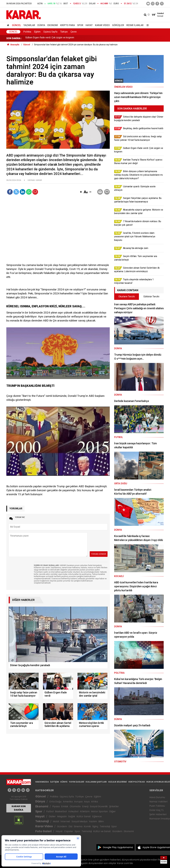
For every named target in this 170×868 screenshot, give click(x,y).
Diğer (112, 811)
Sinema (78, 826)
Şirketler (114, 806)
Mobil (56, 821)
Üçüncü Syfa (67, 797)
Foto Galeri (43, 831)
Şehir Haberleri (158, 814)
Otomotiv (75, 806)
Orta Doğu (55, 802)
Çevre (74, 32)
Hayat (89, 25)
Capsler (69, 831)
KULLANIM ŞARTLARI (96, 782)
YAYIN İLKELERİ (77, 782)
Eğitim (37, 32)
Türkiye (64, 32)
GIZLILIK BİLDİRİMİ (117, 782)
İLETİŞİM (55, 782)
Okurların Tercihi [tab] (127, 297)
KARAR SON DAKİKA (19, 808)
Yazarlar (29, 25)
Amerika (68, 802)
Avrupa (78, 802)
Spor (80, 25)
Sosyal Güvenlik (99, 806)
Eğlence (97, 816)
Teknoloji (42, 821)
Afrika (94, 802)
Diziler (52, 816)
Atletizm (85, 811)
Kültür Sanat (84, 816)
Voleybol (73, 811)
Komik (87, 826)
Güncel (16, 25)
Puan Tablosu (157, 806)
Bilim (101, 821)
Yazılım (93, 821)
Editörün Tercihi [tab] (151, 297)
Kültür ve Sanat (102, 831)
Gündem (62, 826)
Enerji (85, 806)
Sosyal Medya (79, 821)
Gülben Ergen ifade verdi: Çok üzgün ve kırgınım (50, 38)
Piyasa (56, 806)
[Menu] (147, 25)
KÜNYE (64, 782)
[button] (81, 192)
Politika (27, 32)
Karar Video (102, 25)
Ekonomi (53, 25)
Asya (87, 802)
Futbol (50, 811)
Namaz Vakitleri (158, 802)
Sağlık (72, 816)
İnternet (65, 821)
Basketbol (61, 811)
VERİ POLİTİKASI (136, 782)
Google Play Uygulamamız (118, 847)
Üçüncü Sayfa (50, 32)
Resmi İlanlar (135, 25)
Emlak (65, 806)
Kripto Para (68, 25)
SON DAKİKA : (14, 38)
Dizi (70, 826)
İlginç (95, 826)
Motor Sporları (99, 811)
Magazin (62, 816)
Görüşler (118, 25)
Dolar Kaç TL (157, 810)
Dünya (41, 25)
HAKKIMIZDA (42, 782)
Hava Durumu (157, 797)
